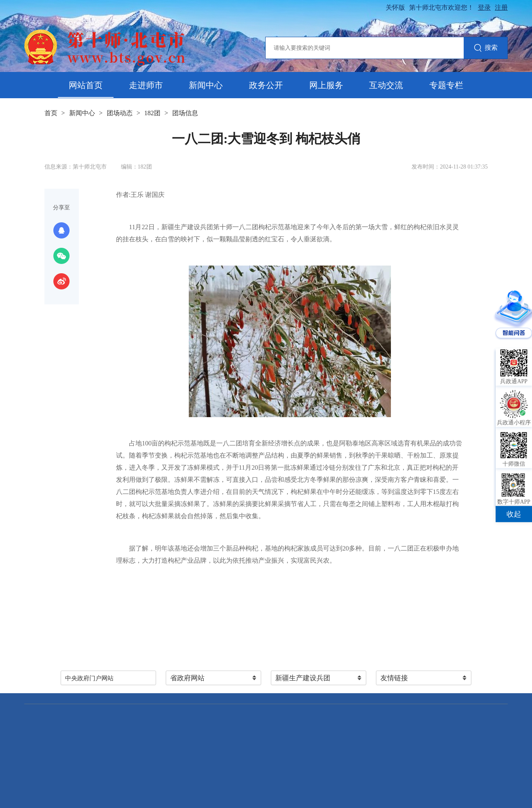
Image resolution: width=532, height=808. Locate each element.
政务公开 (266, 85)
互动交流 (386, 85)
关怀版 (395, 7)
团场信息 (185, 113)
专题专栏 (446, 85)
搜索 (486, 48)
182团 (152, 113)
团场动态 (120, 113)
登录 (484, 7)
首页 (51, 113)
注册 (501, 7)
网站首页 (86, 85)
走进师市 (146, 85)
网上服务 (326, 85)
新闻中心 (206, 85)
